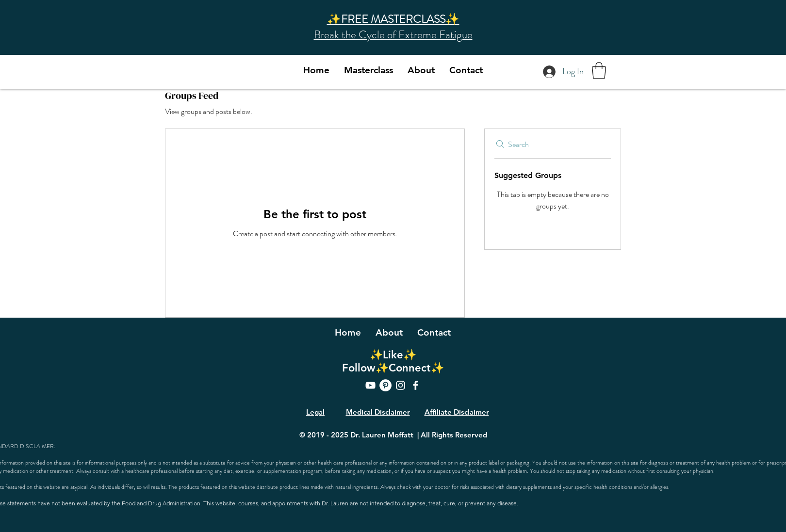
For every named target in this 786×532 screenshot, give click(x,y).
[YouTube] (370, 385)
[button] (599, 71)
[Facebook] (416, 385)
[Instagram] (401, 385)
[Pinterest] (385, 385)
